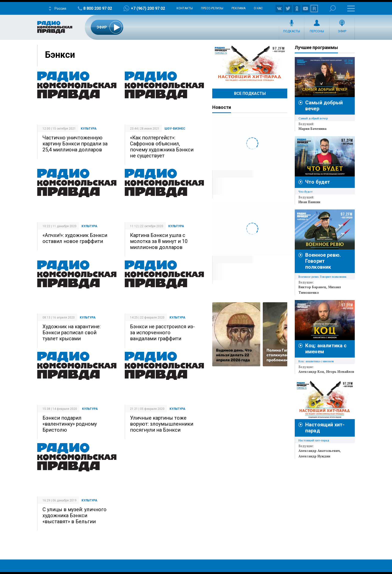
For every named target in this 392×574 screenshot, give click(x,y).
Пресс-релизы (212, 8)
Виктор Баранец (312, 287)
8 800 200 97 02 (98, 8)
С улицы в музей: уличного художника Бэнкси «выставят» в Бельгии (74, 515)
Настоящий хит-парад (250, 64)
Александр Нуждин (314, 456)
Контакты (185, 8)
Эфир (342, 31)
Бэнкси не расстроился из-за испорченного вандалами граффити (162, 333)
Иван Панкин (309, 202)
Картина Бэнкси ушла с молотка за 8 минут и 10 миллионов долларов (159, 241)
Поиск (333, 8)
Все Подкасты (250, 93)
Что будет (318, 182)
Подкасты (292, 31)
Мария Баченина (312, 129)
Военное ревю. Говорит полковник (323, 261)
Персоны (317, 31)
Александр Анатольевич (319, 451)
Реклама (238, 8)
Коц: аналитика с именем (316, 361)
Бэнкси (60, 55)
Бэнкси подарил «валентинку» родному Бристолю (70, 424)
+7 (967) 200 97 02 (148, 8)
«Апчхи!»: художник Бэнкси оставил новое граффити (75, 238)
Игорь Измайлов (340, 372)
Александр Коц (311, 372)
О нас (258, 8)
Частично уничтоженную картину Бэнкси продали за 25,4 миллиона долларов (75, 144)
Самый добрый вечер (313, 118)
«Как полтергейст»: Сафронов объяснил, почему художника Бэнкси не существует (162, 147)
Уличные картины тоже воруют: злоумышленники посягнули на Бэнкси (162, 424)
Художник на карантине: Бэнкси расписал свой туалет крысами (71, 333)
